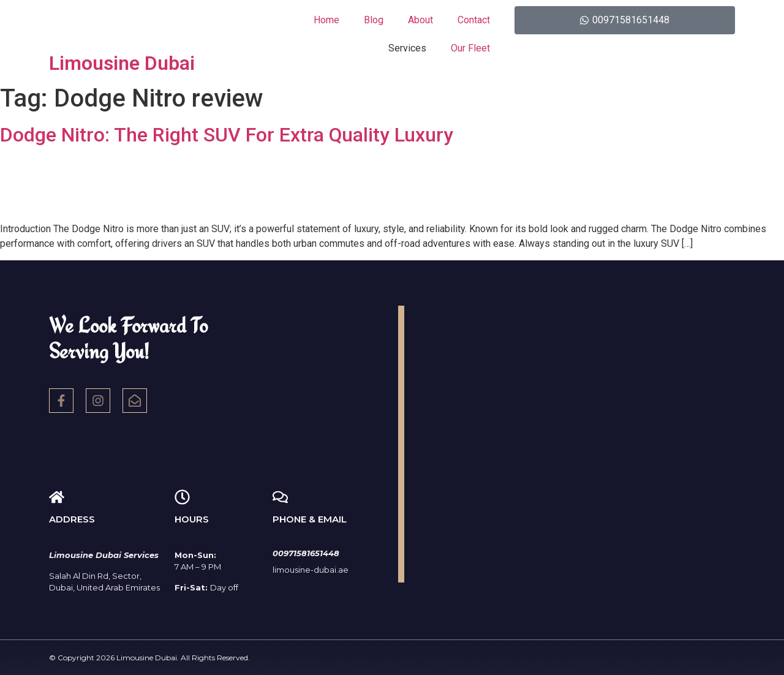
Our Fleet (470, 48)
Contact (474, 20)
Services (407, 48)
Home (326, 20)
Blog (374, 20)
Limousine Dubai (122, 63)
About (420, 20)
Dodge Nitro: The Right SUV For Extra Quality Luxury (227, 135)
